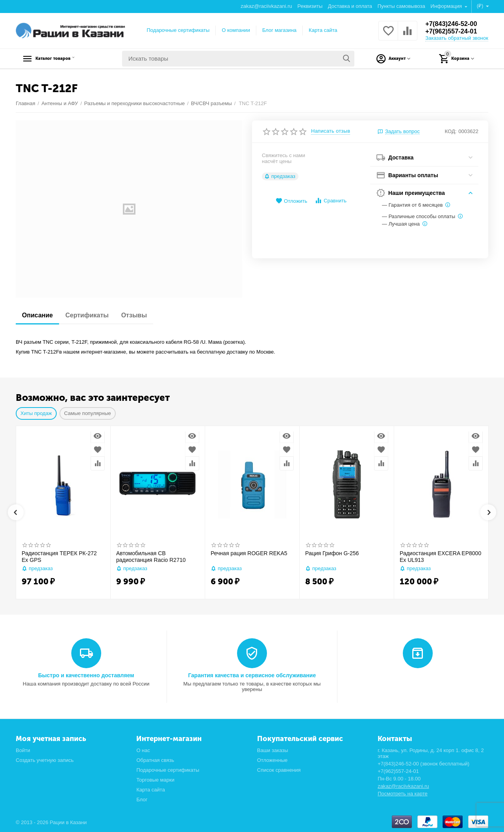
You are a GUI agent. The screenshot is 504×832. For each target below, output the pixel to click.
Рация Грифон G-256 (332, 553)
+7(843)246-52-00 (454, 24)
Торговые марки (155, 780)
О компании (236, 30)
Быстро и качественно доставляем (86, 675)
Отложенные (272, 760)
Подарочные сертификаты (178, 30)
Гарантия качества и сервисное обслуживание (252, 675)
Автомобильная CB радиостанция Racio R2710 (151, 557)
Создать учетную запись (45, 760)
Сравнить (331, 201)
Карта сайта (323, 30)
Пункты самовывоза (401, 6)
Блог (142, 800)
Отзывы (142, 315)
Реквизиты (310, 6)
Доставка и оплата (350, 6)
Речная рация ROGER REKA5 (249, 553)
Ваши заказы (273, 750)
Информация (447, 6)
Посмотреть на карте (403, 794)
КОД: (451, 131)
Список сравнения (279, 770)
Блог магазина (279, 30)
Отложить (291, 201)
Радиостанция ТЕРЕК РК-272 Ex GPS (59, 557)
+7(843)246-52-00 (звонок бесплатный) (423, 764)
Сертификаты (92, 315)
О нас (143, 750)
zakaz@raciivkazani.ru (266, 6)
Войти (23, 750)
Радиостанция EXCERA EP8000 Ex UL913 (440, 557)
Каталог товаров (65, 59)
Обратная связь (155, 760)
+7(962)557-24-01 (454, 32)
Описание (39, 315)
